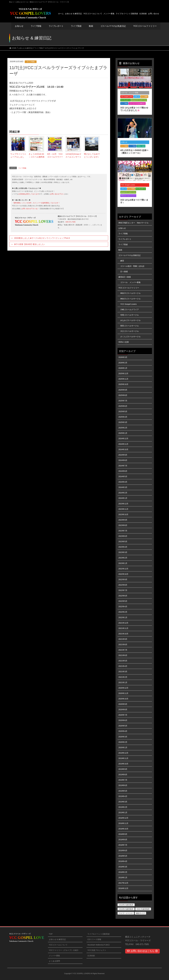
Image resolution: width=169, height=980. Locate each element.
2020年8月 (123, 710)
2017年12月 (123, 883)
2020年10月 (123, 699)
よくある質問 (54, 961)
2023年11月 (123, 509)
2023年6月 (123, 536)
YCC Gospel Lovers (127, 97)
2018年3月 (123, 867)
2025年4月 (123, 417)
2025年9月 (123, 390)
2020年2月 (123, 742)
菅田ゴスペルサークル (130, 326)
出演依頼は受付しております (29, 194)
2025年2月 (123, 428)
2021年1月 (123, 682)
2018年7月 (123, 845)
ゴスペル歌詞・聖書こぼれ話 (132, 266)
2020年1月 (123, 747)
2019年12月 (123, 753)
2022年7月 (123, 590)
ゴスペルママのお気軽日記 (137, 103)
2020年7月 (123, 715)
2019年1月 (123, 813)
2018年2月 (123, 872)
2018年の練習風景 (126, 905)
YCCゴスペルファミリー (128, 196)
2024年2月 (123, 493)
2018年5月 (123, 856)
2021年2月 (123, 677)
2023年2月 (123, 558)
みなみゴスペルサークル (139, 100)
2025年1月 (123, 433)
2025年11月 (123, 379)
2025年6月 (123, 406)
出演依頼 (91, 956)
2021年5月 (123, 661)
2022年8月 (123, 585)
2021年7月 (123, 650)
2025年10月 (123, 384)
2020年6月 (123, 720)
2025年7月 (123, 401)
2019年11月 (123, 758)
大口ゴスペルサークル (130, 331)
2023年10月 (123, 514)
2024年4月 (123, 482)
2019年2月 (123, 807)
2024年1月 (123, 498)
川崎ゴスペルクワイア (130, 310)
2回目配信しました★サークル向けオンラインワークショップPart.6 (42, 238)
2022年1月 (123, 617)
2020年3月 (123, 737)
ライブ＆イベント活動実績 (98, 934)
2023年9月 (123, 520)
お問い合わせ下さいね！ (30, 209)
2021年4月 (123, 666)
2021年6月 (123, 655)
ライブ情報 (31, 62)
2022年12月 (123, 569)
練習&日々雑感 (125, 277)
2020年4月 (123, 731)
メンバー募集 (54, 956)
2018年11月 (123, 823)
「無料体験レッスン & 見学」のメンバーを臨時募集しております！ (36, 203)
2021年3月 (123, 672)
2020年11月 (123, 693)
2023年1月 (123, 563)
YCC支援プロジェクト (97, 950)
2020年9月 (123, 704)
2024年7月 (123, 466)
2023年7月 (123, 531)
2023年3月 (123, 552)
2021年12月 (123, 623)
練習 (122, 261)
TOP (51, 934)
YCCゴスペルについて (58, 945)
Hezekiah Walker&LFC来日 (99, 945)
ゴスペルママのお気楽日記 (113, 26)
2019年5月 (123, 791)
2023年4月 (123, 547)
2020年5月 (123, 726)
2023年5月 (123, 541)
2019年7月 (123, 780)
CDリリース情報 (94, 939)
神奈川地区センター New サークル (133, 223)
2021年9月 (123, 639)
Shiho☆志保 (141, 146)
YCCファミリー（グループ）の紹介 (64, 950)
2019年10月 (123, 764)
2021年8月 (123, 644)
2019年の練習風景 (126, 909)
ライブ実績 (76, 26)
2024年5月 (123, 476)
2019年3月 (123, 802)
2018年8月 (123, 840)
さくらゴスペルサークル (130, 337)
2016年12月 (123, 888)
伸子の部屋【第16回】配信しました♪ (29, 244)
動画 (120, 250)
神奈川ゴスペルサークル (130, 293)
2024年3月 (123, 487)
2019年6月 (123, 785)
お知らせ (19, 26)
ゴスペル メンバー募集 (130, 93)
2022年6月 (123, 596)
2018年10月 (123, 829)
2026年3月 (123, 357)
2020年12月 (123, 688)
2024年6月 (123, 471)
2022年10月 (123, 574)
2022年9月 (123, 579)
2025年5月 (123, 411)
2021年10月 (123, 634)
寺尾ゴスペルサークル (130, 315)
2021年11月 (123, 628)
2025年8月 (123, 395)
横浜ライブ (140, 913)
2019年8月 (123, 775)
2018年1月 (123, 878)
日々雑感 (124, 272)
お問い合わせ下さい (57, 194)
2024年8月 (123, 460)
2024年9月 (123, 455)
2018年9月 (123, 834)
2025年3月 (123, 422)
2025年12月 (123, 373)
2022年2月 (123, 612)
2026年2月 (123, 363)
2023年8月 (123, 525)
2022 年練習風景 (143, 909)
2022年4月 (123, 607)
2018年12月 (123, 818)
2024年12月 (123, 439)
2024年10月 (123, 449)
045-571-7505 (71, 222)
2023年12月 (123, 504)
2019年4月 (123, 796)
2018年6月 (123, 850)
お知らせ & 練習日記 (57, 939)
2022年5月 (123, 601)
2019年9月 (123, 769)
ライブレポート (126, 100)
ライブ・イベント (126, 913)
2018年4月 (123, 861)
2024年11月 (123, 444)
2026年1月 (123, 368)
